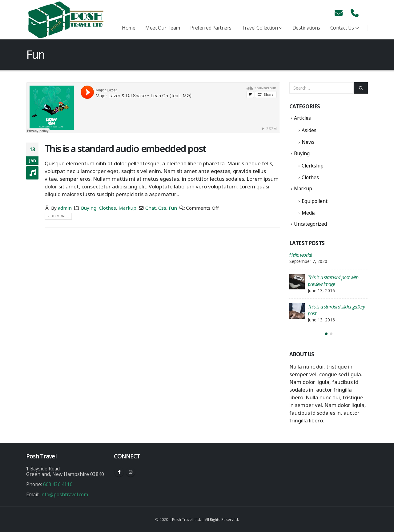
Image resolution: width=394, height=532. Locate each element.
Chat (151, 208)
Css (162, 208)
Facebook (119, 472)
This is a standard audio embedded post (125, 148)
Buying (89, 208)
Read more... (58, 216)
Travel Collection (260, 28)
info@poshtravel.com (64, 494)
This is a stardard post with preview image (333, 281)
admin (65, 208)
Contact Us (342, 28)
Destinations (306, 28)
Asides (309, 130)
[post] (297, 282)
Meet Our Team (163, 28)
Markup (127, 208)
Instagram (131, 472)
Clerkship (313, 166)
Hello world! (301, 255)
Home (129, 28)
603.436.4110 (58, 484)
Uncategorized (310, 224)
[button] (326, 334)
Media (309, 213)
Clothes (107, 208)
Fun (173, 208)
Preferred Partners (211, 28)
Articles (302, 118)
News (308, 142)
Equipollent (315, 201)
